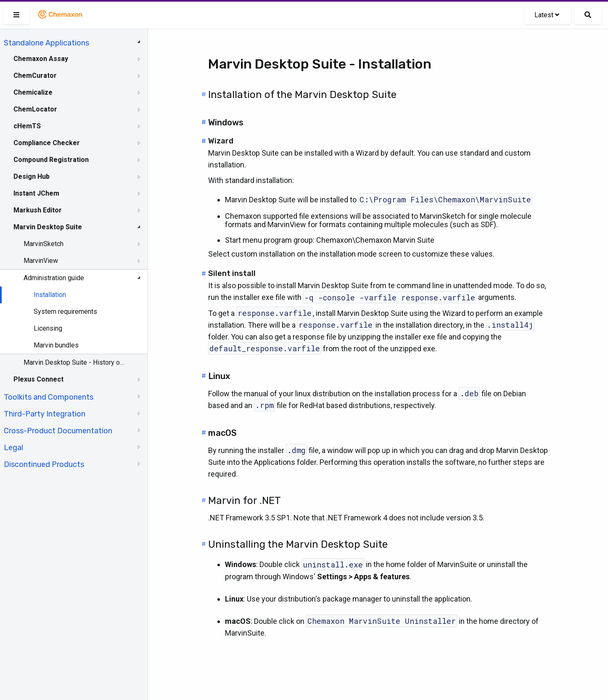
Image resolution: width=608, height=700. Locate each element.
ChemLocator (35, 109)
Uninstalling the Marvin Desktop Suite (298, 544)
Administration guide (54, 278)
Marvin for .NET (245, 501)
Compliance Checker (47, 143)
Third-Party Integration (45, 414)
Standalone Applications (46, 43)
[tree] (74, 253)
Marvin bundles (56, 345)
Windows (226, 122)
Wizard (221, 141)
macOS (222, 433)
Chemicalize (33, 92)
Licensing (48, 328)
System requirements (65, 312)
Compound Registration (51, 160)
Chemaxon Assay (41, 59)
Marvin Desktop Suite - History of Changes (74, 362)
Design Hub (32, 176)
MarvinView (41, 261)
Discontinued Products (44, 464)
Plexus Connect (38, 379)
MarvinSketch (44, 244)
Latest (547, 15)
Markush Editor (38, 210)
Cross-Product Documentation (58, 431)
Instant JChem (36, 193)
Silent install (232, 273)
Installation (50, 295)
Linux (219, 376)
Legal (13, 448)
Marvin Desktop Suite (48, 227)
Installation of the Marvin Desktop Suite (302, 95)
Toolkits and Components (49, 397)
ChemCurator (35, 76)
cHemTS (27, 126)
